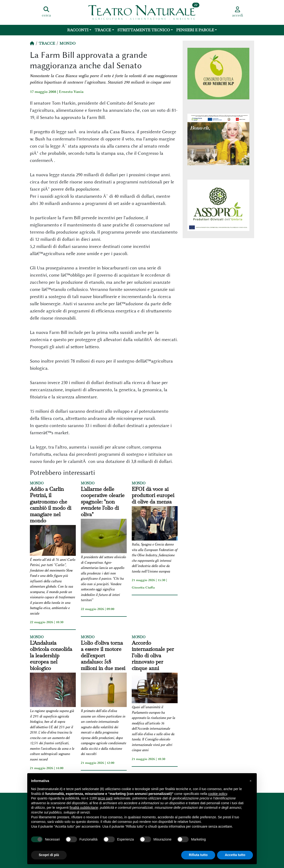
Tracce (103, 30)
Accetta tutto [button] (235, 855)
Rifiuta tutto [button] (198, 855)
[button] (251, 781)
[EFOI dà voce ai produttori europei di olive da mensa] (155, 524)
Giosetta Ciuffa (143, 587)
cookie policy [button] (218, 794)
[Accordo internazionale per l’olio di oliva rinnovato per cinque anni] (155, 689)
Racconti (78, 30)
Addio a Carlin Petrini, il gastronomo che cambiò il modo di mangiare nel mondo (51, 505)
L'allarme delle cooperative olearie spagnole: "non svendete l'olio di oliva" (103, 502)
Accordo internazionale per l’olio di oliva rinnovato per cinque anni (153, 655)
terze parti (105, 798)
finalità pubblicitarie (84, 808)
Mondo (68, 43)
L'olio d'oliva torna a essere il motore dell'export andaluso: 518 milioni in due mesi (103, 655)
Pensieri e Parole (195, 30)
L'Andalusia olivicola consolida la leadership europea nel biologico (51, 655)
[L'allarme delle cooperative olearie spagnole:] (104, 537)
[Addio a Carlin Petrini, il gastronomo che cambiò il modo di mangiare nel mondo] (53, 541)
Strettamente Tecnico (144, 30)
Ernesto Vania (71, 92)
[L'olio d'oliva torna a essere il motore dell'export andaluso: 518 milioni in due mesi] (104, 691)
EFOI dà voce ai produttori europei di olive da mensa (153, 495)
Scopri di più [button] (49, 855)
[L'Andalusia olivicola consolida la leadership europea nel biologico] (53, 691)
